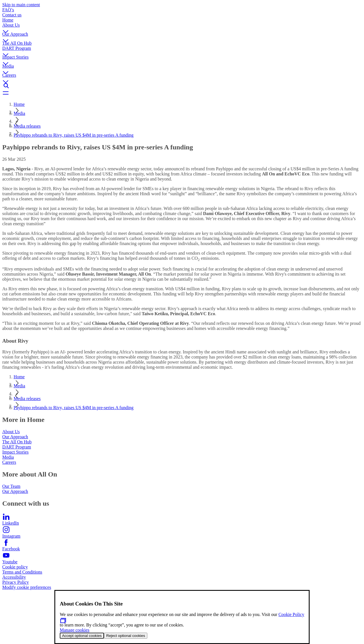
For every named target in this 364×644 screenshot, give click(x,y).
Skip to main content (21, 5)
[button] (182, 27)
